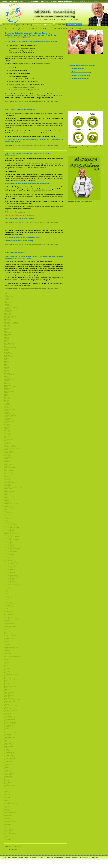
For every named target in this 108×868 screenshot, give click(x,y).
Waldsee (7, 805)
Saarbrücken (8, 736)
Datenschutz (63, 19)
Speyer (6, 769)
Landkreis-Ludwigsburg (11, 559)
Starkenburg (8, 770)
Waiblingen (7, 802)
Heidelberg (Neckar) (10, 447)
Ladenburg (7, 511)
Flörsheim (7, 405)
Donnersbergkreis (9, 379)
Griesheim (7, 432)
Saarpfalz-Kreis (8, 742)
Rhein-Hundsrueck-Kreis (11, 710)
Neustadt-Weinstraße (10, 658)
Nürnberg (7, 662)
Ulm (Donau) (8, 790)
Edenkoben (7, 385)
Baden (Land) (8, 313)
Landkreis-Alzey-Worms (11, 526)
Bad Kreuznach (8, 321)
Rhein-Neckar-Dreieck (10, 722)
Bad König (7, 319)
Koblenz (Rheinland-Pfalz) (12, 504)
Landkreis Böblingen (10, 532)
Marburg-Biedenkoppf (10, 627)
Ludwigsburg (8, 601)
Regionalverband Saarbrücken (13, 700)
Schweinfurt (7, 760)
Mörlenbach (7, 640)
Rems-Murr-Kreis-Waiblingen (12, 706)
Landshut (7, 588)
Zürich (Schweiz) (9, 838)
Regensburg (8, 691)
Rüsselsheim (8, 734)
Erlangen (7, 396)
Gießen (6, 429)
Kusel (6, 510)
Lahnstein (7, 514)
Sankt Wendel (8, 748)
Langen (6, 591)
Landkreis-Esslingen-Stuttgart (12, 540)
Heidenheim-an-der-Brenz (11, 448)
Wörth (6, 826)
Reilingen (7, 704)
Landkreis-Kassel (9, 555)
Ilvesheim (7, 477)
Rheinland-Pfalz (9, 713)
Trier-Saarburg (8, 782)
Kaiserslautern (8, 484)
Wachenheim (8, 799)
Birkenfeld (7, 352)
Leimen (6, 594)
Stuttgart (6, 772)
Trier (5, 779)
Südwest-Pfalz (8, 776)
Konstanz (7, 505)
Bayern (6, 336)
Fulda (6, 423)
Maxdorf (6, 628)
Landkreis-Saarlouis (10, 574)
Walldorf (6, 806)
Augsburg (7, 309)
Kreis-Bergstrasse (9, 507)
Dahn (6, 372)
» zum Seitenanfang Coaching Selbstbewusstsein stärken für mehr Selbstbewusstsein (32, 101)
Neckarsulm (7, 650)
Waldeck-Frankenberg (10, 803)
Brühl (6, 363)
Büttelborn (7, 367)
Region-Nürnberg (9, 634)
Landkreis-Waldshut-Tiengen (12, 585)
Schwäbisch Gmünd (10, 754)
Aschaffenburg (8, 306)
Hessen (6, 459)
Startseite (8, 29)
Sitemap (75, 19)
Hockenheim (8, 466)
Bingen (6, 349)
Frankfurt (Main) (9, 411)
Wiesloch (7, 823)
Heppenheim (8, 456)
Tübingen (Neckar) (9, 785)
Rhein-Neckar (8, 721)
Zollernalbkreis (8, 835)
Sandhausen (8, 743)
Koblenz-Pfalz (8, 502)
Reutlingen (7, 707)
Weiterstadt (7, 811)
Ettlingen (7, 400)
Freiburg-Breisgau (9, 414)
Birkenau (7, 351)
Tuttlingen (7, 787)
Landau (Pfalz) (8, 522)
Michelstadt (7, 637)
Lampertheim (8, 519)
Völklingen (7, 794)
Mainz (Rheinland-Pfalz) (11, 619)
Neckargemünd (8, 646)
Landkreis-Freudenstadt (11, 541)
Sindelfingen (8, 764)
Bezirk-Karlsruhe (9, 695)
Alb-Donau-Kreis (9, 297)
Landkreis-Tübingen (10, 582)
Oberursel (7, 668)
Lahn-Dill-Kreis (8, 513)
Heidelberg (7, 444)
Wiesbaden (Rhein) (10, 821)
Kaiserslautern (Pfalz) (10, 486)
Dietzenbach (8, 378)
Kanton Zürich (8, 489)
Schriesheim (8, 751)
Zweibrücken (8, 839)
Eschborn (7, 397)
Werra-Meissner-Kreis (10, 812)
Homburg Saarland (9, 474)
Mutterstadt (7, 644)
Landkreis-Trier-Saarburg (11, 580)
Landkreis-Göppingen (10, 547)
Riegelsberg (7, 727)
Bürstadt (6, 366)
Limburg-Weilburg (9, 598)
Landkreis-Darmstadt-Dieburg (12, 537)
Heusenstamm (8, 460)
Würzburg (7, 832)
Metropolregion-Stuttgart (11, 635)
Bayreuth (7, 337)
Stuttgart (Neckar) (9, 773)
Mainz (6, 616)
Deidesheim (7, 376)
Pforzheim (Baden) (9, 679)
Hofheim (6, 469)
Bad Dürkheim (8, 312)
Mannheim (7, 621)
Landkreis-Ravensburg (11, 570)
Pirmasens (7, 683)
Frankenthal (7, 406)
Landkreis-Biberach (10, 531)
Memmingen (8, 631)
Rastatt (6, 688)
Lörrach (6, 600)
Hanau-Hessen (8, 439)
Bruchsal (7, 361)
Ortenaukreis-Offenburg (11, 674)
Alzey (6, 301)
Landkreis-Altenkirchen (11, 525)
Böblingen (7, 358)
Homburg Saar (8, 472)
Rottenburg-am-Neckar (11, 733)
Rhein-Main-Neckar (10, 719)
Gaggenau (7, 424)
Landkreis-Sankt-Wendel (11, 576)
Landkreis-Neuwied (10, 565)
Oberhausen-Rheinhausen (12, 667)
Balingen (7, 328)
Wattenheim (7, 808)
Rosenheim (7, 730)
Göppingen (7, 430)
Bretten (6, 360)
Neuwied (7, 661)
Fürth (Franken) (9, 420)
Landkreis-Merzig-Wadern (11, 562)
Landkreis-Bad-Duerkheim (12, 528)
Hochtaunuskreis (9, 465)
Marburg (6, 625)
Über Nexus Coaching (10, 25)
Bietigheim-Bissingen (10, 348)
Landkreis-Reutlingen (10, 571)
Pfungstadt (7, 680)
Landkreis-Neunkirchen (11, 564)
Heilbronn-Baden (9, 451)
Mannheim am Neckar (10, 622)
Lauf (5, 592)
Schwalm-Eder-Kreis (10, 757)
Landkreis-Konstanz (10, 556)
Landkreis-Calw (9, 535)
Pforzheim (7, 677)
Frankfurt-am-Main (9, 409)
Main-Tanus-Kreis (9, 615)
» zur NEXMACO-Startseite (14, 850)
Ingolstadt (7, 480)
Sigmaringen (8, 763)
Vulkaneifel (7, 797)
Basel (6, 331)
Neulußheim (8, 653)
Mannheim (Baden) (10, 624)
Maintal (6, 613)
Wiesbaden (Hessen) (10, 820)
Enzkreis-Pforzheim (10, 391)
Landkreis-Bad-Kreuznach (12, 529)
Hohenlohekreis (9, 471)
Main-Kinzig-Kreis (9, 612)
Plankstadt (7, 685)
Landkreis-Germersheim (11, 544)
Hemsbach (7, 454)
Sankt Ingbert (8, 745)
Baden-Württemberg (10, 316)
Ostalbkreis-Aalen (9, 676)
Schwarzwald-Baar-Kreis (11, 758)
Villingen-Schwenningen (11, 793)
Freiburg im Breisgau (10, 415)
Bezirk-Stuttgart (9, 697)
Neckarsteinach (9, 649)
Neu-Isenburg (8, 652)
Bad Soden (7, 325)
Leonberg (7, 595)
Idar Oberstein (8, 475)
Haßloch (6, 441)
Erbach (6, 394)
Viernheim (7, 791)
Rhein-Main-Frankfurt (10, 718)
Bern (5, 342)
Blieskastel (7, 355)
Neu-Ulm (7, 659)
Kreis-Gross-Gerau (9, 508)
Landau (6, 520)
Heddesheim (8, 442)
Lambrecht (7, 517)
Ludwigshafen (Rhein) (10, 604)
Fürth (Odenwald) (9, 421)
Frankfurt (7, 408)
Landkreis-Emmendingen (11, 538)
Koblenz (6, 501)
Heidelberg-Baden (9, 445)
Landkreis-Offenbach (10, 567)
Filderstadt (7, 403)
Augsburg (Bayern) (9, 310)
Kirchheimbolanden (10, 499)
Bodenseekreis (8, 357)
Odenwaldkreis (8, 670)
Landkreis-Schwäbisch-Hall (12, 577)
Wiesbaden (7, 818)
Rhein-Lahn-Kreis (9, 712)
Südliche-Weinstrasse (10, 775)
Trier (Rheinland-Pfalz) (10, 781)
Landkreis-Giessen (9, 546)
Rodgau (6, 728)
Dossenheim (8, 381)
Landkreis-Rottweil (9, 573)
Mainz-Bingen (8, 618)
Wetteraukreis (8, 815)
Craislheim (7, 370)
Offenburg (7, 673)
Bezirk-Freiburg (8, 694)
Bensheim (7, 340)
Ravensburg (8, 689)
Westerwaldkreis (9, 814)
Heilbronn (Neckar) (9, 453)
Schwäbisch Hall (9, 755)
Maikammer (7, 610)
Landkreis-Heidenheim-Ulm (12, 549)
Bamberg (7, 330)
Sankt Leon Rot (9, 746)
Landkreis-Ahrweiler (10, 523)
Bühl (5, 364)
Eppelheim (7, 393)
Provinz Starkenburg (10, 686)
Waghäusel (7, 800)
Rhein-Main (7, 716)
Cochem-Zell (8, 369)
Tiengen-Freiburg (9, 778)
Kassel (6, 493)
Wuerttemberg (8, 830)
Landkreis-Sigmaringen (11, 579)
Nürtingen (7, 664)
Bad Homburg (8, 318)
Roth (5, 731)
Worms (6, 827)
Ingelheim (7, 478)
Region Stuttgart (9, 703)
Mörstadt (7, 641)
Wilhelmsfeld (8, 824)
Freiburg (6, 412)
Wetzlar (6, 817)
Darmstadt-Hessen (9, 375)
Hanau (6, 438)
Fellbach (6, 402)
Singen (6, 766)
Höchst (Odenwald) (10, 468)
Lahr (5, 516)
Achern (6, 295)
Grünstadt (7, 435)
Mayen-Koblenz (9, 561)
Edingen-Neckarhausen (11, 387)
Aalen (6, 294)
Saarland (7, 739)
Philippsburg (8, 682)
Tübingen (7, 784)
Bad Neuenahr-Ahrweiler (11, 322)
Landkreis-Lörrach (9, 558)
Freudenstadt (8, 417)
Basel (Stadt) (8, 334)
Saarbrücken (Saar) (10, 737)
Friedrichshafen (9, 418)
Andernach (7, 303)
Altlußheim (7, 300)
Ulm (5, 788)
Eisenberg (7, 390)
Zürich (6, 836)
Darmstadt (7, 373)
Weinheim (7, 809)
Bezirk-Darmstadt (9, 345)
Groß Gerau (7, 433)
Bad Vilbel (7, 327)
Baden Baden (8, 315)
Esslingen (7, 399)
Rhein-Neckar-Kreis (10, 724)
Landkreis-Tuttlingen (10, 583)
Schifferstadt (8, 749)
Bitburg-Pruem (8, 354)
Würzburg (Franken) (10, 833)
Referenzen (72, 25)
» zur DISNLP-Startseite (13, 846)
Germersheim (8, 426)
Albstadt (6, 298)
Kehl (5, 495)
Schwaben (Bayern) (10, 752)
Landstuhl (7, 589)
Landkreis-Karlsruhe (10, 553)
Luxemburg (7, 606)
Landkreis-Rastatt (9, 568)
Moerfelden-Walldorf (10, 638)
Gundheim (7, 436)
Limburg (6, 597)
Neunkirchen (8, 655)
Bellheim (7, 339)
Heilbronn (7, 450)
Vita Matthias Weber (25, 25)
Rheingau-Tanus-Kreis (10, 709)
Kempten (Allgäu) (9, 496)
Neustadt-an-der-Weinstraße (12, 656)
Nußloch (6, 665)
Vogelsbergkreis (9, 796)
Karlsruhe (7, 490)
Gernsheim (7, 427)
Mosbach (7, 643)
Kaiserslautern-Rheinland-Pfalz (13, 487)
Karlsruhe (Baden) (9, 492)
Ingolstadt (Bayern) (9, 483)
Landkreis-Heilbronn (10, 550)
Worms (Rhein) (8, 829)
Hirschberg (7, 462)
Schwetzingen (8, 761)
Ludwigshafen (8, 603)
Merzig (6, 632)
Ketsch (6, 498)
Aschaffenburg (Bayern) (11, 307)
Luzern (6, 609)
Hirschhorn (7, 463)
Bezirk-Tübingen (9, 698)
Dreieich (6, 382)
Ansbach (7, 304)
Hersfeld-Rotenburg (10, 457)
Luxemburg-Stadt (9, 607)
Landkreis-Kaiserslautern (11, 552)
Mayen (6, 630)
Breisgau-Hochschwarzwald (12, 534)
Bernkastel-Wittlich (9, 343)
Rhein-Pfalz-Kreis (9, 715)
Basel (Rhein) (8, 333)
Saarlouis (7, 740)
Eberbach (7, 384)
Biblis (6, 346)
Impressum (48, 19)
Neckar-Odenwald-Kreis (11, 647)
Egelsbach (7, 388)
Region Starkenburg (10, 701)
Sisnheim (7, 767)
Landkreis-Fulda (9, 543)
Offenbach (7, 671)
